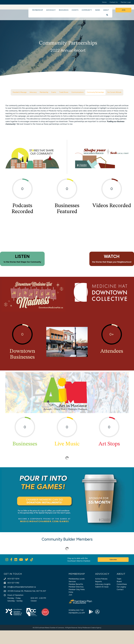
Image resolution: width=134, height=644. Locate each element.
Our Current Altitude (114, 92)
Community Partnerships (95, 92)
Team (119, 592)
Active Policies (101, 592)
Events (75, 10)
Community (87, 10)
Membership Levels (77, 592)
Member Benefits (76, 598)
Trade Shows (64, 92)
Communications (78, 92)
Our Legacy (121, 600)
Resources (64, 10)
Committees (122, 598)
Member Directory (76, 600)
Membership (38, 10)
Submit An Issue (102, 600)
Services (72, 595)
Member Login (126, 2)
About (106, 10)
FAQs (71, 606)
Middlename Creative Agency (92, 641)
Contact (120, 603)
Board (119, 595)
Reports (99, 595)
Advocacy (51, 10)
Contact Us (114, 2)
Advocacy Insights (103, 598)
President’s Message (20, 92)
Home (104, 2)
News (98, 10)
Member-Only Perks (77, 603)
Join (70, 608)
